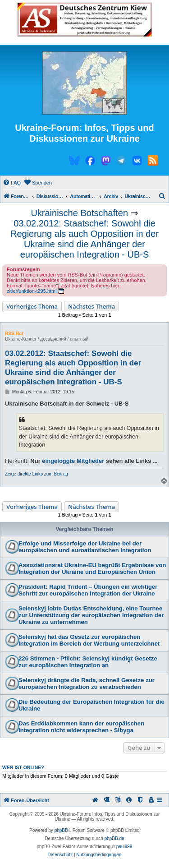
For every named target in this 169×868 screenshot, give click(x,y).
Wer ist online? (23, 767)
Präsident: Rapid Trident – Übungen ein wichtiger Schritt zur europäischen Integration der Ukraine (88, 590)
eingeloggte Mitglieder (73, 461)
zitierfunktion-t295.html (32, 291)
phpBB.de (114, 838)
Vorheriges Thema (32, 306)
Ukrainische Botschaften (79, 213)
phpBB (61, 830)
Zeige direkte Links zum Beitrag (37, 474)
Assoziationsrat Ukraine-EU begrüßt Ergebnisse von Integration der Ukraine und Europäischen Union (92, 568)
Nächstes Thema (91, 306)
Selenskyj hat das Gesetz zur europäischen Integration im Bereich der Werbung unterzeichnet (89, 640)
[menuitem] (12, 183)
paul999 (124, 847)
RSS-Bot (14, 334)
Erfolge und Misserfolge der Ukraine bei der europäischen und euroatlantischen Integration (85, 547)
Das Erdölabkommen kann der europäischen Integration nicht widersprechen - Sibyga (81, 727)
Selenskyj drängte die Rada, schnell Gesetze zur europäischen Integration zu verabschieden (87, 683)
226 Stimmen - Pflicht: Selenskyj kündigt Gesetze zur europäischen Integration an (88, 662)
